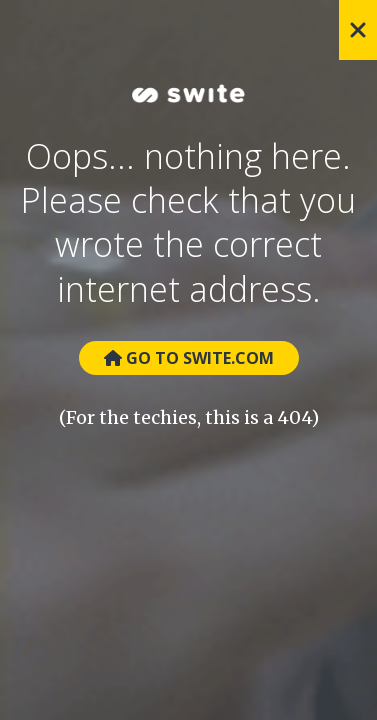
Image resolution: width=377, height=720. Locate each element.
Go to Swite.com (189, 358)
